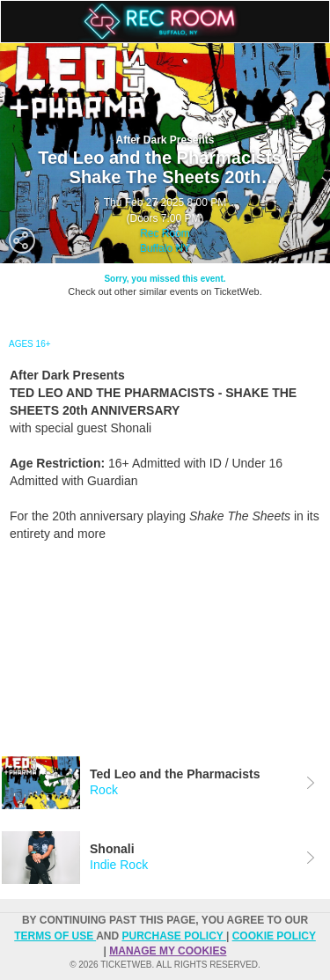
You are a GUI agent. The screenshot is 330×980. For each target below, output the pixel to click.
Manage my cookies (168, 951)
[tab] (165, 783)
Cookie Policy (274, 936)
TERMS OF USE (55, 936)
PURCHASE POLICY (173, 936)
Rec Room (165, 233)
